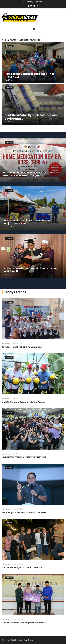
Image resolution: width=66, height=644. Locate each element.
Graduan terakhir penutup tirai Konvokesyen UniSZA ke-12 (30, 270)
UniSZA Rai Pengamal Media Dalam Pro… (24, 567)
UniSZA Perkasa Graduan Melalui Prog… (23, 402)
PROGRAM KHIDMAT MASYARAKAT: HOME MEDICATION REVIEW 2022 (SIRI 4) (27, 174)
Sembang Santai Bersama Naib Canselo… (25, 512)
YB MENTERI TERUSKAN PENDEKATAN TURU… (25, 457)
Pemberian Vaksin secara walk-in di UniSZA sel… (30, 76)
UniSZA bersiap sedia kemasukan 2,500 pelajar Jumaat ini (27, 222)
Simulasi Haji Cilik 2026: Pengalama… (22, 347)
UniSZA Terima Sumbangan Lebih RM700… (25, 623)
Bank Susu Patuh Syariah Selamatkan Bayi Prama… (31, 117)
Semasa (9, 46)
